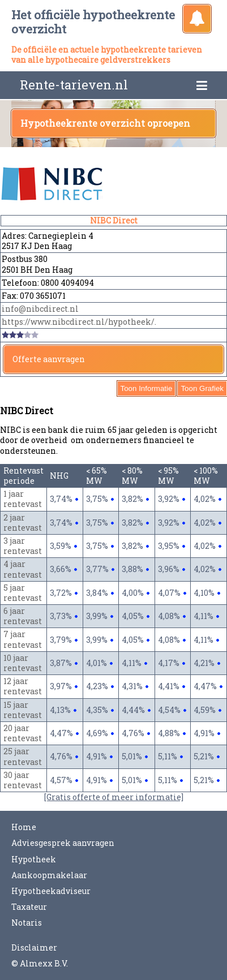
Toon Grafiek (202, 388)
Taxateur (29, 907)
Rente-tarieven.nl (74, 85)
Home (24, 827)
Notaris (27, 923)
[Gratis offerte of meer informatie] (114, 797)
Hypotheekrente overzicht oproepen (105, 123)
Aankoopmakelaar (49, 875)
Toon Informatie (147, 388)
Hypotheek (34, 859)
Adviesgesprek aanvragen (63, 843)
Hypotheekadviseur (51, 891)
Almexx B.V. (44, 963)
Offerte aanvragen (49, 359)
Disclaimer (34, 947)
